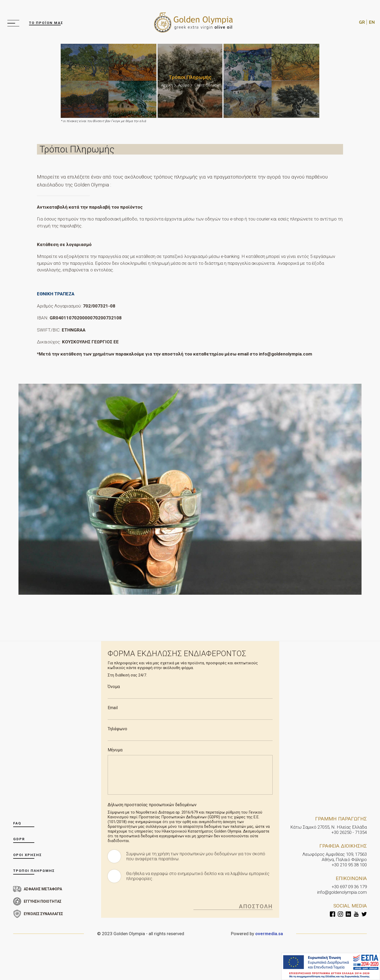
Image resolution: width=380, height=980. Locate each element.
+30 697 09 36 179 (349, 883)
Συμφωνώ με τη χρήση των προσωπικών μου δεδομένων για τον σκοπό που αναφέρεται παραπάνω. (198, 853)
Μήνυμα (115, 746)
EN (372, 20)
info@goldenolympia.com (342, 888)
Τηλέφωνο (117, 725)
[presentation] (148, 896)
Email (113, 704)
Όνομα (114, 683)
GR (362, 20)
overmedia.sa (269, 930)
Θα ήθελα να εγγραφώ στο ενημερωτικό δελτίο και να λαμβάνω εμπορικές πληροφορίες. (189, 872)
